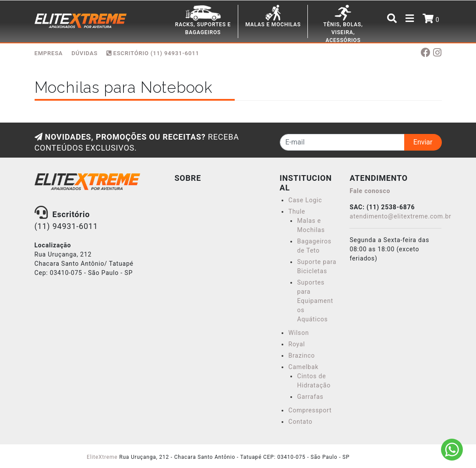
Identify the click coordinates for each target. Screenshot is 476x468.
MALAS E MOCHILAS (273, 25)
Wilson (298, 333)
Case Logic (305, 200)
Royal (296, 344)
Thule (297, 211)
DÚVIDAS (85, 53)
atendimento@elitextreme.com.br (400, 216)
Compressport (310, 410)
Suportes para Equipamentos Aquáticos (315, 301)
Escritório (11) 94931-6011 (153, 53)
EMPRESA (49, 53)
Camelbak (303, 367)
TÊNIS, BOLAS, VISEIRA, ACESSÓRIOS (343, 32)
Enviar (423, 142)
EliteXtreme (102, 457)
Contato (300, 422)
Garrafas (310, 397)
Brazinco (301, 355)
